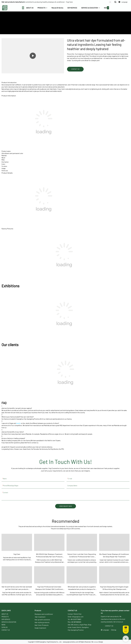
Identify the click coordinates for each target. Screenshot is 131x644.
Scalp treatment (40, 628)
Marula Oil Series (57, 8)
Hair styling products (42, 622)
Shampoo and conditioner (44, 614)
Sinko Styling (74, 27)
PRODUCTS (41, 8)
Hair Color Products (42, 625)
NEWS (106, 8)
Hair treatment (40, 617)
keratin (18, 423)
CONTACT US (6, 630)
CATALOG (5, 627)
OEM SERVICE (72, 8)
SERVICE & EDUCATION (90, 8)
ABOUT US (30, 8)
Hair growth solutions (42, 620)
